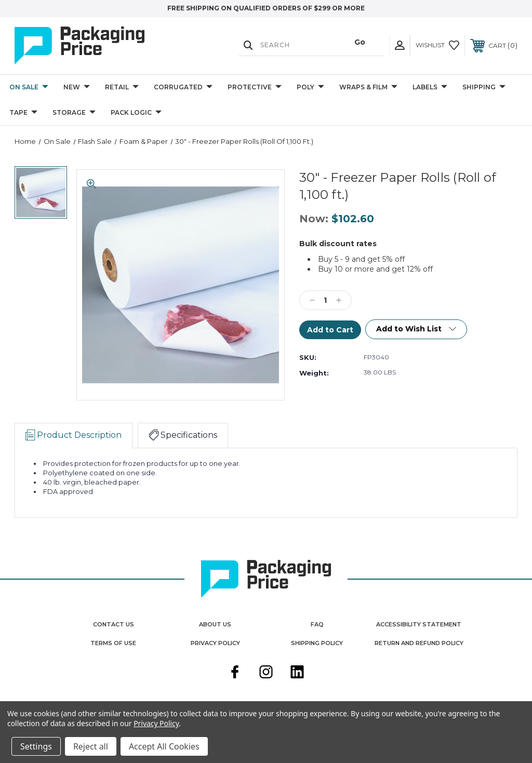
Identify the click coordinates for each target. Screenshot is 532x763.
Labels (430, 88)
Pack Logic (136, 113)
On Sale (29, 88)
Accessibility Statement (419, 624)
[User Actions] (400, 45)
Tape (23, 113)
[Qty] (325, 300)
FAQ (317, 624)
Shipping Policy (317, 643)
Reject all (91, 746)
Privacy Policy (215, 643)
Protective (255, 88)
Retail (122, 88)
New (77, 88)
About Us (215, 624)
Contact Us (114, 624)
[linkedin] (297, 673)
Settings (36, 746)
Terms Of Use (113, 643)
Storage (74, 113)
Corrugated (183, 88)
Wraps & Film (368, 88)
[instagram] (266, 673)
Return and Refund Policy (419, 643)
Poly (310, 88)
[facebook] (235, 673)
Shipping (484, 88)
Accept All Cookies (164, 746)
